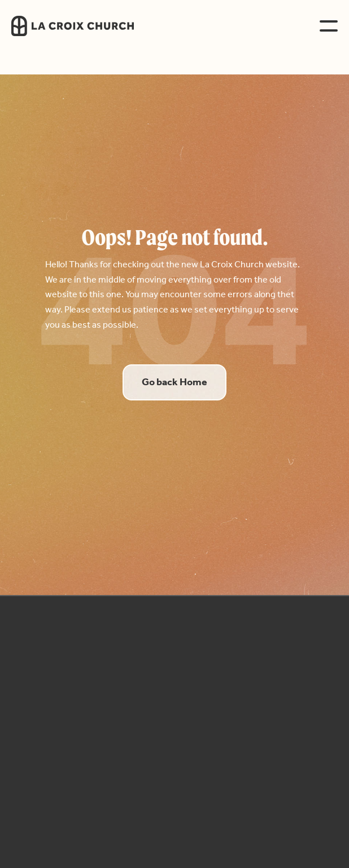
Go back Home (174, 382)
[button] (329, 26)
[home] (93, 26)
